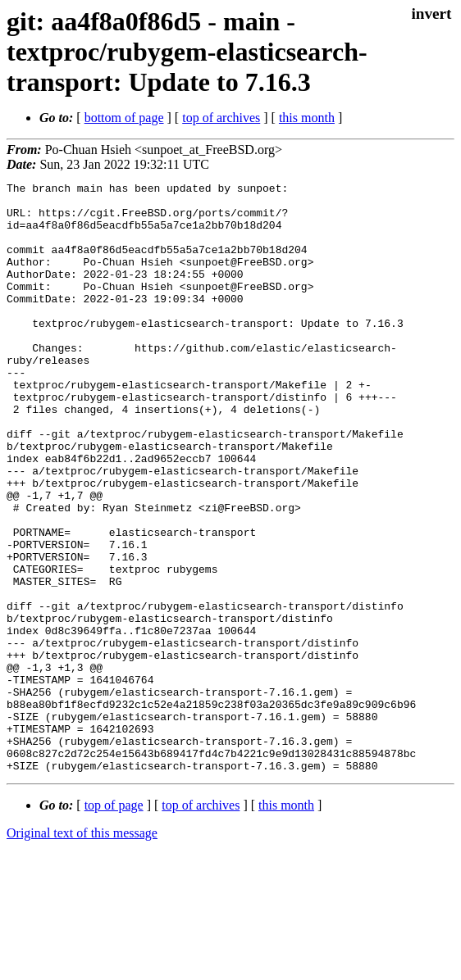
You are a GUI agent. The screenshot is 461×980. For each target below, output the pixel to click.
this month (307, 118)
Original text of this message (82, 951)
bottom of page (124, 118)
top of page (114, 923)
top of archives (221, 118)
